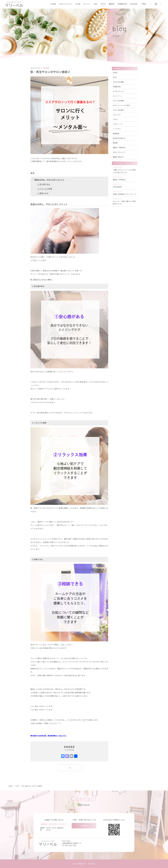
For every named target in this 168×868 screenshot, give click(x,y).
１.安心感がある (44, 184)
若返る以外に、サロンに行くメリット (49, 180)
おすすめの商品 (118, 82)
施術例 (115, 143)
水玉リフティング (119, 152)
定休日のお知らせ (119, 138)
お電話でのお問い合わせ (54, 820)
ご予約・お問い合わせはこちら (84, 820)
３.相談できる (43, 193)
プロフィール (118, 124)
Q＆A (115, 77)
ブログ (115, 119)
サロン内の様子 (118, 110)
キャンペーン (118, 96)
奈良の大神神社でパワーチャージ (125, 193)
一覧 (69, 768)
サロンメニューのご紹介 (121, 105)
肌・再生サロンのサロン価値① (41, 279)
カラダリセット (118, 91)
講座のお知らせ (118, 157)
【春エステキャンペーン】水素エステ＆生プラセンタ (125, 170)
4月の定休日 (125, 186)
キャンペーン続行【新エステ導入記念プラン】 (125, 201)
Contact (84, 826)
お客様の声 (117, 87)
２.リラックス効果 (45, 189)
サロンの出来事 (118, 101)
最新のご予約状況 (119, 147)
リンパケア (117, 129)
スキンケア (117, 115)
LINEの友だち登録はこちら (114, 820)
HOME (10, 786)
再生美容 (116, 133)
